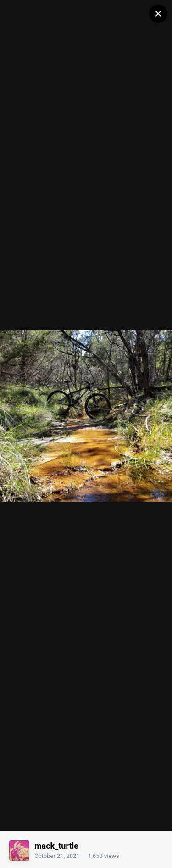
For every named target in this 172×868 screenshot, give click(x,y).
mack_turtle (56, 846)
